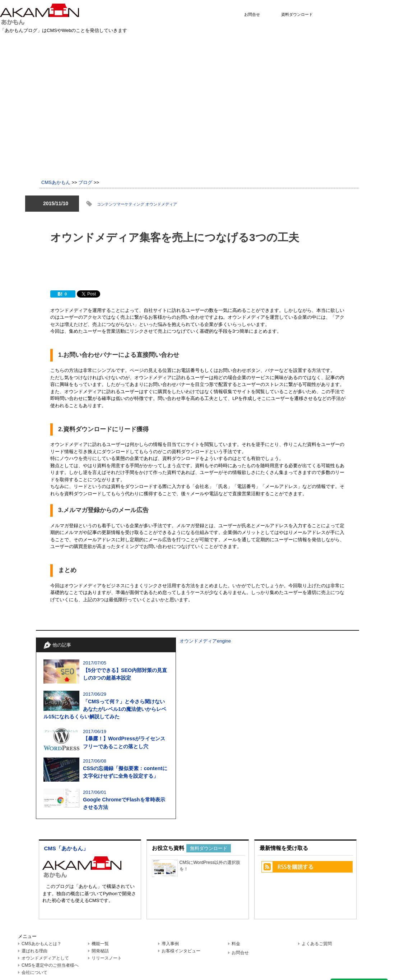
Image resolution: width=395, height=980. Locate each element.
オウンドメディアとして (45, 958)
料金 (236, 944)
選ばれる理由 (34, 951)
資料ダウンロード (297, 14)
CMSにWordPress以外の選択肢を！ (196, 868)
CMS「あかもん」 (66, 848)
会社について (34, 972)
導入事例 (170, 944)
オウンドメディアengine (205, 641)
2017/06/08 (106, 769)
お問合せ (252, 14)
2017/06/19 (106, 740)
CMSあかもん (56, 182)
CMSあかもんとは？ (41, 944)
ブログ (85, 182)
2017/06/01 (106, 800)
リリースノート (107, 958)
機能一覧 (100, 944)
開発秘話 (100, 951)
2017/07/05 (106, 671)
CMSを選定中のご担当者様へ (50, 965)
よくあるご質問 (317, 944)
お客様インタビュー (181, 951)
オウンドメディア (161, 204)
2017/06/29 (106, 706)
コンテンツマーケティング (121, 204)
